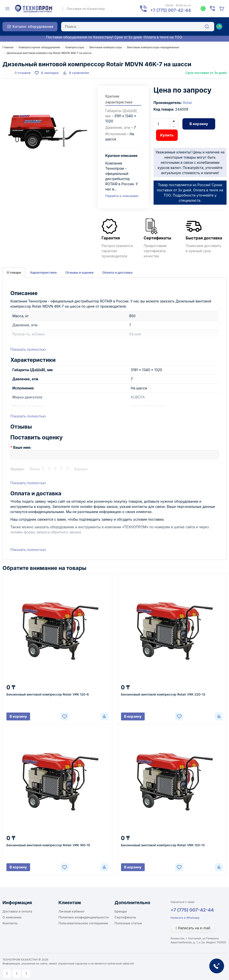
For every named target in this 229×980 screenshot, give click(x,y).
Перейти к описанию (122, 196)
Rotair (188, 103)
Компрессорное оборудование (39, 47)
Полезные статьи (128, 923)
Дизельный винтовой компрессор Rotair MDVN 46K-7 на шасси (49, 53)
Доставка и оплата (17, 911)
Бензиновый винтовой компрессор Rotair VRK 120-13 (163, 845)
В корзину (199, 124)
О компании (12, 917)
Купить (167, 135)
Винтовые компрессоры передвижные (153, 47)
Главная (8, 47)
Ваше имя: (22, 447)
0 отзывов (23, 73)
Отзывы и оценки (80, 272)
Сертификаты (125, 917)
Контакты (10, 923)
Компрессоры (75, 47)
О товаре (14, 272)
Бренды (121, 911)
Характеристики (43, 272)
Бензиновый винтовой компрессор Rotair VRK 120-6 (48, 694)
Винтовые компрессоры (106, 47)
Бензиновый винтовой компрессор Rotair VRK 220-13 (163, 694)
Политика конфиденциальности (84, 917)
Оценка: (18, 469)
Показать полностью (28, 349)
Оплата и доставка (117, 272)
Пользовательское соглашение (83, 923)
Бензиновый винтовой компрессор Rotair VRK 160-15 (48, 845)
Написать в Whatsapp (185, 918)
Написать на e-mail (193, 928)
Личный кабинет (71, 911)
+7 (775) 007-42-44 (192, 910)
